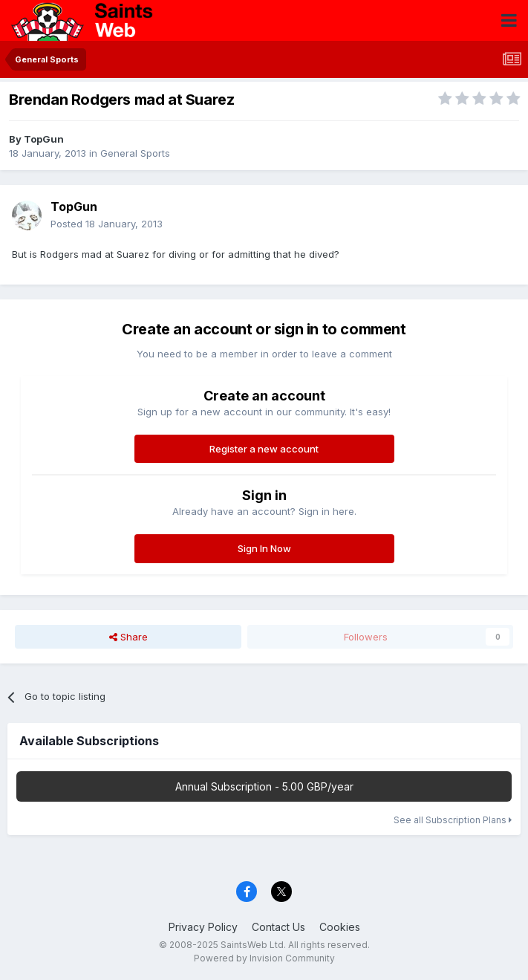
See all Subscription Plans (453, 820)
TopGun (44, 139)
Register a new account (264, 449)
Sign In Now (264, 548)
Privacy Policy (203, 927)
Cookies (340, 927)
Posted (107, 224)
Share (128, 637)
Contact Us (278, 927)
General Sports (135, 153)
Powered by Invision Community (264, 958)
